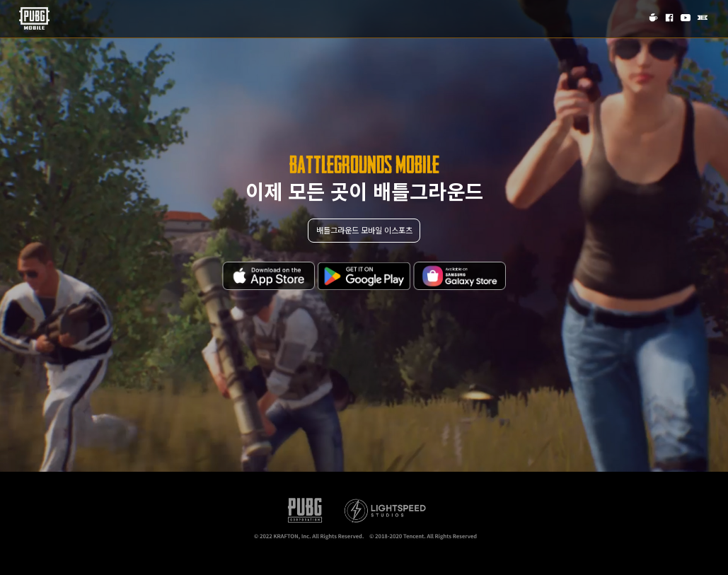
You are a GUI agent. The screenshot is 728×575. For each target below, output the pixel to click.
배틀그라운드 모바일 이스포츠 (364, 230)
